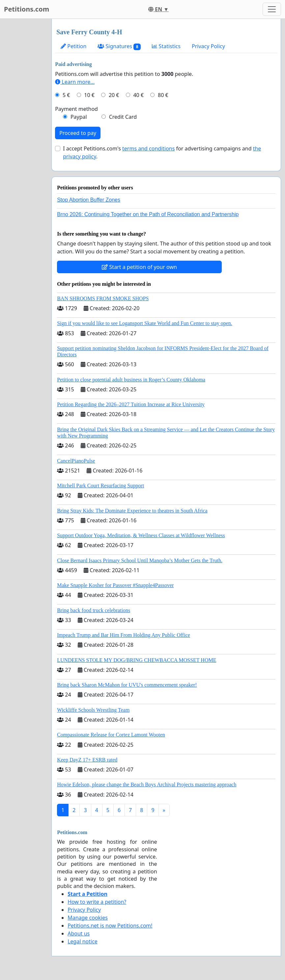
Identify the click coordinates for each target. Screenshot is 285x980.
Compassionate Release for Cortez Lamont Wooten (111, 735)
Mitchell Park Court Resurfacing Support (100, 486)
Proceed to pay (78, 133)
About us (79, 933)
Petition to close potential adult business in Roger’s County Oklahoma (131, 380)
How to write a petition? (97, 902)
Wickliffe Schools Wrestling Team (93, 710)
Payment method (76, 109)
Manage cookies (88, 918)
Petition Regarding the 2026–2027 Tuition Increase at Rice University (131, 404)
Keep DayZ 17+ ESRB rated (87, 760)
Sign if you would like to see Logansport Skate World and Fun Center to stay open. (145, 323)
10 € (89, 95)
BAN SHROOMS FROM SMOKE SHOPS (103, 298)
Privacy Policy (208, 46)
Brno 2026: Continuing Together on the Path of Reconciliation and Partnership (148, 214)
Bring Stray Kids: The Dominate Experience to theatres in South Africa (132, 511)
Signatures (119, 46)
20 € (114, 95)
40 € (138, 95)
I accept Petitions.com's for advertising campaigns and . (162, 152)
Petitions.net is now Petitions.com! (110, 926)
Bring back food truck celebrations (94, 610)
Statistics (166, 46)
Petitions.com (27, 9)
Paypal (79, 117)
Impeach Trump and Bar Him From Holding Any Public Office (124, 635)
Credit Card (123, 117)
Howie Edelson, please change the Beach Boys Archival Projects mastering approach (147, 784)
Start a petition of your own (139, 267)
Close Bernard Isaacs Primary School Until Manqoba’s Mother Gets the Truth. (140, 560)
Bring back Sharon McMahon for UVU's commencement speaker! (127, 685)
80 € (163, 95)
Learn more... (75, 82)
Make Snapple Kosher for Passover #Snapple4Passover (115, 585)
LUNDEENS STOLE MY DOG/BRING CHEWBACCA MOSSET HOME (137, 660)
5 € (66, 95)
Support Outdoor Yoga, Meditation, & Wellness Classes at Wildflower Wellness (141, 535)
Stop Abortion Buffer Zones (89, 200)
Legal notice (83, 941)
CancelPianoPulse (76, 461)
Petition (73, 46)
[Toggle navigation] (272, 9)
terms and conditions (148, 148)
